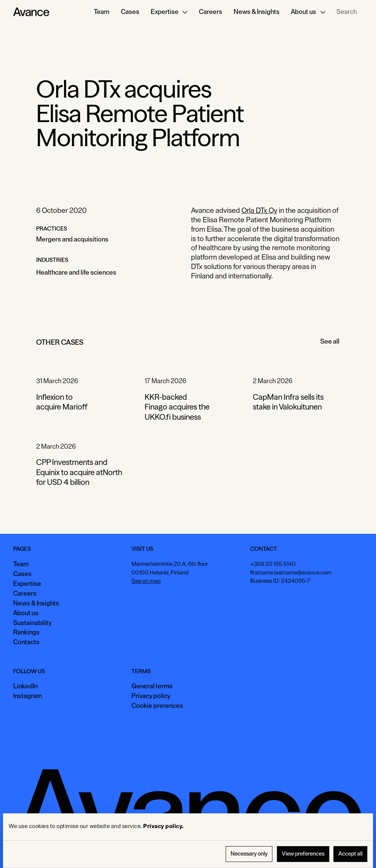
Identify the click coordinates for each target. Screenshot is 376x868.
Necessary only (249, 854)
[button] (169, 12)
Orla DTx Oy (259, 210)
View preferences (303, 854)
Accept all (350, 854)
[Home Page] (31, 12)
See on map (146, 581)
